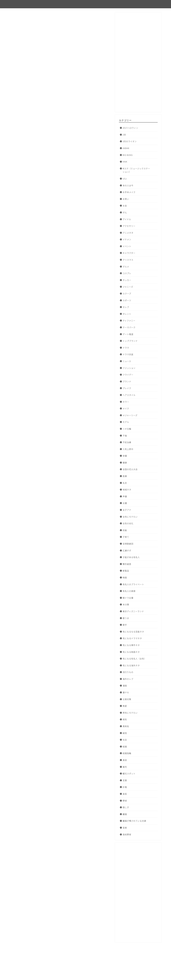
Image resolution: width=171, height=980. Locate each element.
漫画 (125, 686)
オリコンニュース (33, 261)
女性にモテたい (130, 517)
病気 (125, 719)
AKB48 (126, 148)
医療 (125, 476)
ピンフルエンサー (21, 4)
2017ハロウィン (130, 128)
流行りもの (128, 672)
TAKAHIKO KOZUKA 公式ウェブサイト (43, 325)
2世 (124, 135)
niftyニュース (31, 809)
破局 (125, 733)
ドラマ (126, 348)
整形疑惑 (127, 564)
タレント (127, 314)
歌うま (126, 618)
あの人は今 (128, 185)
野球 (125, 801)
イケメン (127, 239)
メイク (126, 408)
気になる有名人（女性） (134, 659)
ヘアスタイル (129, 395)
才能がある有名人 (131, 557)
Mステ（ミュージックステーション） (136, 170)
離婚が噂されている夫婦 (134, 821)
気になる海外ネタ (131, 665)
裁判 (125, 767)
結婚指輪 (127, 753)
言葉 (125, 780)
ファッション (129, 368)
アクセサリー (129, 226)
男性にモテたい (130, 713)
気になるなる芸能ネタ (133, 632)
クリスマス (128, 260)
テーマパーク (129, 327)
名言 (125, 483)
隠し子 (126, 807)
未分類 (17, 18)
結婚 (125, 746)
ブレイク (127, 388)
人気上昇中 (128, 449)
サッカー (127, 280)
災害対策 (127, 699)
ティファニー (129, 320)
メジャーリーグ (130, 415)
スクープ (127, 294)
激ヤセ (126, 692)
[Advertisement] (138, 64)
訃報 (125, 787)
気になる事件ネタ (131, 645)
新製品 (126, 571)
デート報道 (128, 334)
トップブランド (130, 341)
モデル (126, 422)
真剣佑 (126, 726)
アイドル (127, 219)
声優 (125, 496)
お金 (125, 206)
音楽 (125, 828)
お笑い (126, 199)
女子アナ (127, 510)
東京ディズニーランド (133, 611)
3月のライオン (130, 141)
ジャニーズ (128, 287)
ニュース (127, 361)
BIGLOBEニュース (33, 624)
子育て (126, 537)
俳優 (125, 456)
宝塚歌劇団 (128, 544)
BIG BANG (128, 155)
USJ (125, 179)
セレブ (126, 307)
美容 (125, 760)
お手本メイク (129, 192)
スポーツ (127, 300)
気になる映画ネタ (131, 652)
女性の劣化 (128, 523)
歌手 (125, 625)
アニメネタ (128, 233)
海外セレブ (128, 679)
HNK (125, 162)
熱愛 (125, 706)
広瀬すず (127, 550)
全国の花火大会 (130, 469)
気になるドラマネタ (132, 638)
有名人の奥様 (129, 591)
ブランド (127, 381)
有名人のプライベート (133, 584)
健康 (125, 463)
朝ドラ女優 (128, 598)
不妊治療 (127, 442)
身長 (125, 794)
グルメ (126, 267)
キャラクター (129, 253)
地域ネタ (127, 490)
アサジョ (29, 666)
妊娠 (125, 530)
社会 (125, 740)
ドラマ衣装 (128, 354)
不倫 (125, 436)
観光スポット (129, 773)
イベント (127, 246)
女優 (125, 503)
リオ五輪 (127, 429)
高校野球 (127, 834)
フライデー (128, 375)
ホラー (126, 402)
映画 (125, 577)
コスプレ (127, 273)
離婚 (125, 814)
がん (125, 212)
